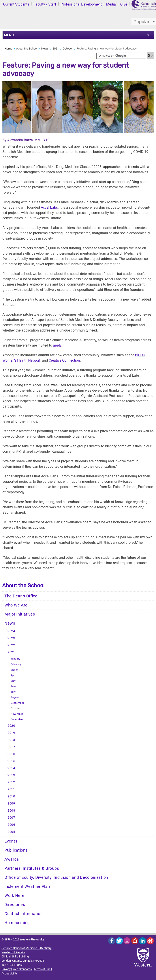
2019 (11, 733)
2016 (11, 754)
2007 (11, 818)
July (13, 692)
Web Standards (22, 969)
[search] (121, 56)
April (14, 675)
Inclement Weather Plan (27, 887)
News (45, 49)
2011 (11, 789)
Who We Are (16, 605)
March (15, 670)
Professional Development (81, 4)
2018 (11, 740)
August (15, 697)
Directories (15, 905)
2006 (11, 825)
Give (124, 4)
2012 (11, 782)
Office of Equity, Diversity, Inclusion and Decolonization (56, 877)
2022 (11, 645)
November (17, 714)
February (16, 664)
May (13, 681)
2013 (11, 775)
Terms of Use (42, 969)
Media (111, 4)
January (15, 659)
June (14, 686)
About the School (27, 49)
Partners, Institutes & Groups (32, 868)
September (17, 703)
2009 (11, 804)
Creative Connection (64, 360)
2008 (11, 811)
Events (11, 841)
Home (8, 49)
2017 (11, 747)
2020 (11, 726)
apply (57, 345)
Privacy (6, 969)
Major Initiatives (20, 614)
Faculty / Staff (45, 4)
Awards (12, 859)
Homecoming (17, 923)
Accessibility (9, 973)
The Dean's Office (21, 596)
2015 (11, 761)
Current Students (16, 4)
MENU (9, 35)
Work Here (14, 896)
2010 (11, 796)
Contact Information (23, 914)
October (68, 49)
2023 (11, 638)
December (17, 720)
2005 (11, 832)
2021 (56, 49)
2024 (11, 631)
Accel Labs (49, 207)
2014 (11, 768)
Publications (16, 850)
